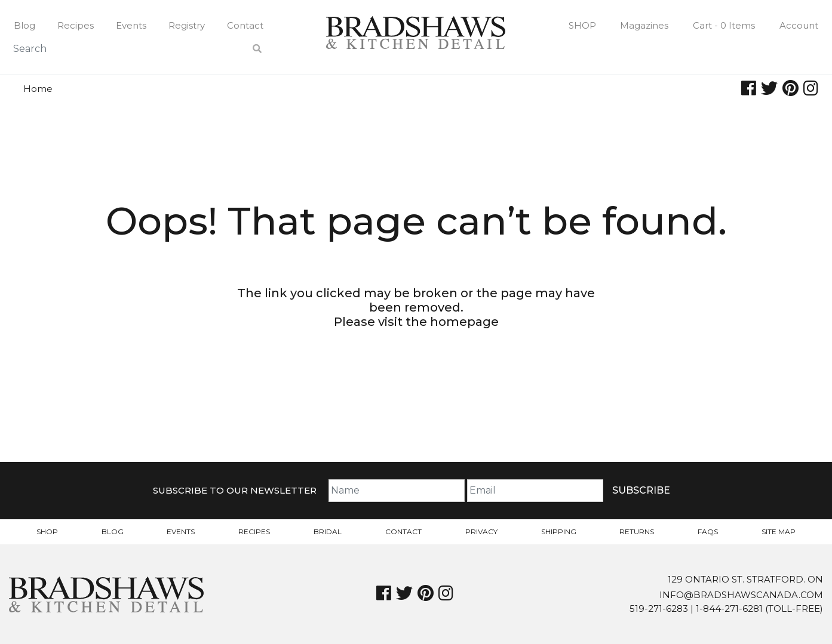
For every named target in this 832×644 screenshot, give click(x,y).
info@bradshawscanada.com (741, 595)
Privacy (481, 531)
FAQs (708, 531)
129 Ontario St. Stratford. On (745, 579)
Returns (637, 531)
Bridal (328, 531)
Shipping (559, 531)
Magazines (644, 25)
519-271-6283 (659, 608)
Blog (24, 25)
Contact (245, 25)
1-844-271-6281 (729, 608)
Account (799, 25)
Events (131, 25)
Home (38, 89)
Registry (187, 25)
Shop (582, 25)
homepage (464, 322)
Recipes (76, 25)
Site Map (779, 531)
